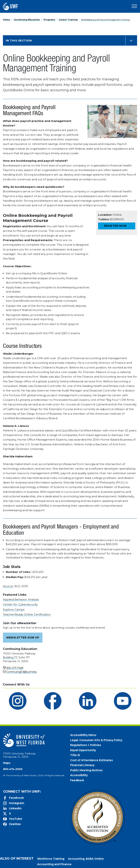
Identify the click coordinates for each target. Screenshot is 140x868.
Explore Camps (14, 609)
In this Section (19, 40)
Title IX (75, 755)
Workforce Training (51, 859)
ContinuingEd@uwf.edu (22, 672)
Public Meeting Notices (86, 770)
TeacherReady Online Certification (27, 614)
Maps (7, 763)
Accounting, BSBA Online (86, 859)
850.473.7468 (15, 668)
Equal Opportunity (83, 750)
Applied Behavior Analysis (21, 599)
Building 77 (10, 657)
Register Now (115, 226)
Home (6, 20)
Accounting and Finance (54, 864)
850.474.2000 (13, 769)
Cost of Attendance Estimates (92, 760)
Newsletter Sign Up (23, 637)
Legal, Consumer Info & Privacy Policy (96, 740)
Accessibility (79, 775)
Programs (49, 20)
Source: (8, 586)
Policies (96, 745)
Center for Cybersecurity (20, 604)
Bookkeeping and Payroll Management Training (105, 20)
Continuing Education (27, 20)
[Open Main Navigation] (134, 6)
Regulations (79, 745)
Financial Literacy (82, 765)
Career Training (68, 20)
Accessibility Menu (83, 735)
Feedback (77, 780)
